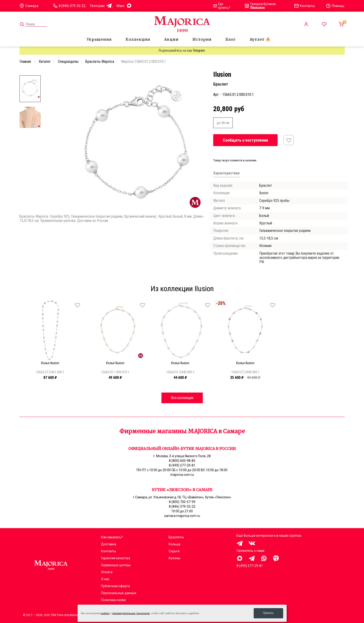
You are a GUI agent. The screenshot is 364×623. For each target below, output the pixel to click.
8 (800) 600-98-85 (182, 461)
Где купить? (222, 6)
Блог (231, 39)
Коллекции (138, 39)
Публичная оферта (115, 586)
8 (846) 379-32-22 (72, 6)
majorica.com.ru (182, 475)
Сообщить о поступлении (245, 140)
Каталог (45, 62)
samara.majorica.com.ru (182, 516)
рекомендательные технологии (131, 613)
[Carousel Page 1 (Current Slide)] (69, 74)
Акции (171, 39)
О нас (105, 579)
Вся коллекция (182, 398)
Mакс (124, 6)
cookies (105, 613)
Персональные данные (119, 593)
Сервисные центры (116, 565)
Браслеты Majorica (100, 62)
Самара (29, 6)
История (202, 39)
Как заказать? (112, 537)
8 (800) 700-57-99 (182, 502)
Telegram (199, 50)
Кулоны (174, 558)
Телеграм (101, 6)
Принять (268, 613)
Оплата (107, 572)
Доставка (109, 544)
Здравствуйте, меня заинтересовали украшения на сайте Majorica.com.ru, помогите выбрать (240, 558)
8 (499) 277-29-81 (182, 465)
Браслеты (176, 537)
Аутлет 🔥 (260, 39)
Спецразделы (68, 62)
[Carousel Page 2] (72, 74)
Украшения (99, 39)
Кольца (174, 544)
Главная (26, 62)
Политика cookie (113, 600)
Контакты (108, 551)
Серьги (174, 551)
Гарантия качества (116, 558)
